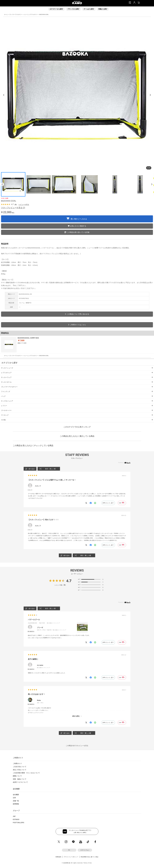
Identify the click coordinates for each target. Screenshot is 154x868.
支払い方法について (20, 770)
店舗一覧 (16, 801)
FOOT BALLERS (19, 823)
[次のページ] (152, 184)
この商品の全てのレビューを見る (77, 746)
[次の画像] (150, 95)
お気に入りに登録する (78, 226)
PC (69, 850)
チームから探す (89, 9)
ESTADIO (16, 819)
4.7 (69, 581)
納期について (17, 776)
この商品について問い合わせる (78, 314)
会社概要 (16, 795)
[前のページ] (2, 184)
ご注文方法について (20, 767)
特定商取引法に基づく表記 (90, 857)
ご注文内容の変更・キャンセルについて (26, 773)
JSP (14, 816)
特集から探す (103, 9)
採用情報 (16, 804)
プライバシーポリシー (71, 857)
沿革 (14, 798)
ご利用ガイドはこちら (78, 325)
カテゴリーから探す (56, 9)
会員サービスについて (20, 782)
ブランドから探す (73, 9)
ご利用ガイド (17, 763)
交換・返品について (20, 779)
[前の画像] (4, 95)
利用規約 (59, 857)
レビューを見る (24, 204)
